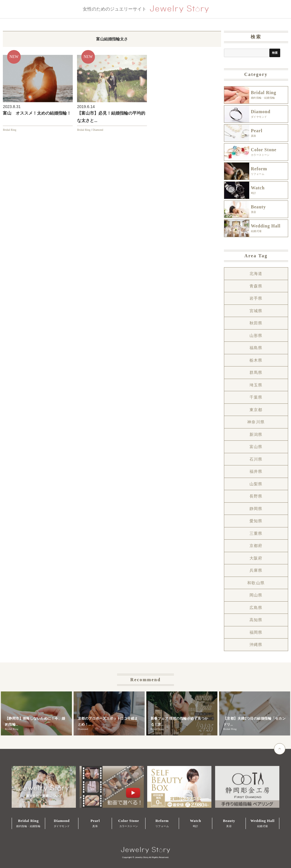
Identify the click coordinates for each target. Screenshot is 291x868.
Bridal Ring (10, 130)
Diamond (98, 130)
